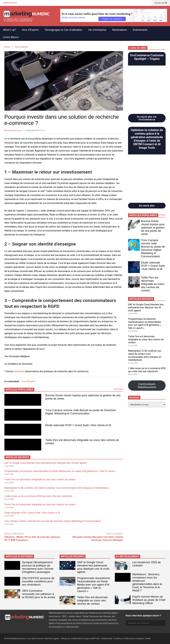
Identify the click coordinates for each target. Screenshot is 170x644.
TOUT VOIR (118, 389)
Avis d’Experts (30, 30)
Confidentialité (106, 639)
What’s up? (10, 30)
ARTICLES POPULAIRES (19, 390)
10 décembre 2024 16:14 (34, 130)
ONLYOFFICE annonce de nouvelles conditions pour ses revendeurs (38, 581)
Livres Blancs (11, 37)
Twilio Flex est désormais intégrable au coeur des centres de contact (40, 480)
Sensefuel (19, 371)
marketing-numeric (13, 130)
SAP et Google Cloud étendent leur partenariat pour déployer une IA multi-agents (46, 463)
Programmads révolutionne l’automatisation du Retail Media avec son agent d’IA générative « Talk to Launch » (60, 471)
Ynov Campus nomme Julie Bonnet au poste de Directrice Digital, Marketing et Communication (81, 412)
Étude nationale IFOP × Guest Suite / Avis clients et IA (78, 425)
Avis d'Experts (29, 381)
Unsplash (140, 639)
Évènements (140, 30)
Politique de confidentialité (71, 639)
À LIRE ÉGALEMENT (128, 557)
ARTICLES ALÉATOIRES (19, 557)
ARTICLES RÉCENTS (73, 557)
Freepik (148, 639)
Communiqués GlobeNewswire (147, 386)
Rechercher (161, 3)
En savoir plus (147, 206)
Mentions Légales (52, 639)
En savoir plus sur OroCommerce (147, 118)
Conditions (118, 639)
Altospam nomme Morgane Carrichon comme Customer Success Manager (98, 539)
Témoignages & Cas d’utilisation (63, 30)
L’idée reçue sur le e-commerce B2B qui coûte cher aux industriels (38, 496)
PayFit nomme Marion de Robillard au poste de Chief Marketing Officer (149, 600)
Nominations (120, 30)
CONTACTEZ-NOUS (10, 3)
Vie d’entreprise (97, 30)
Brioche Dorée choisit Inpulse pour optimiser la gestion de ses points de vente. (153, 228)
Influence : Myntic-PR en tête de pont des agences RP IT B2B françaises (32, 539)
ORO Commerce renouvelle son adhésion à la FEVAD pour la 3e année (38, 594)
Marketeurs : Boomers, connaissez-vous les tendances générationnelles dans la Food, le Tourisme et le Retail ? (147, 582)
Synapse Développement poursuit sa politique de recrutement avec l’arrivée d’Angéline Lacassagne (38, 567)
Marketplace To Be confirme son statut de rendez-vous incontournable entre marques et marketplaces (57, 488)
